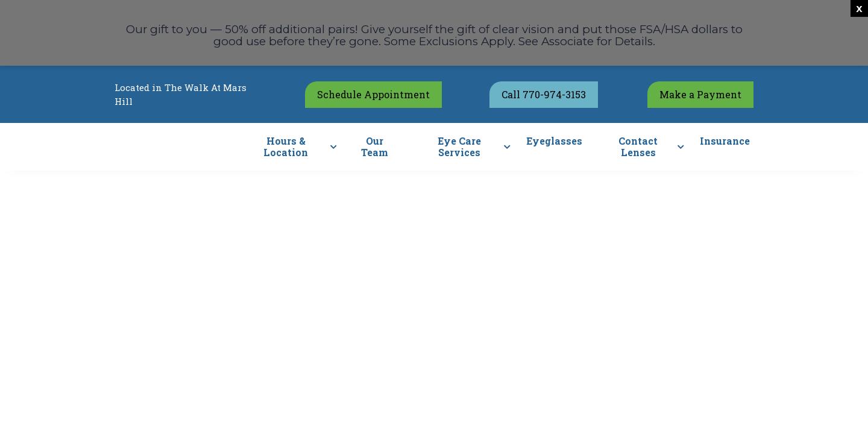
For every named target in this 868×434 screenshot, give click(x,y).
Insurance (725, 141)
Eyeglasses (554, 141)
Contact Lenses (638, 146)
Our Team (375, 146)
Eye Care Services (459, 146)
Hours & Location (286, 146)
